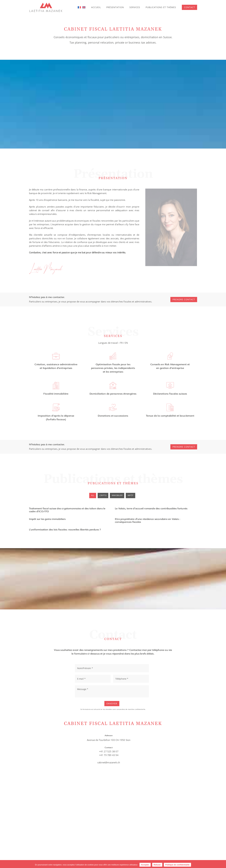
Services (137, 7)
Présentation (118, 7)
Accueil (100, 7)
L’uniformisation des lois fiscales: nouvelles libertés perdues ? (65, 530)
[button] (189, 7)
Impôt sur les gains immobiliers (47, 519)
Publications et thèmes (161, 7)
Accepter (145, 865)
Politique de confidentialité (177, 865)
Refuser (157, 865)
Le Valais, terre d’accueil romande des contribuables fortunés (151, 509)
